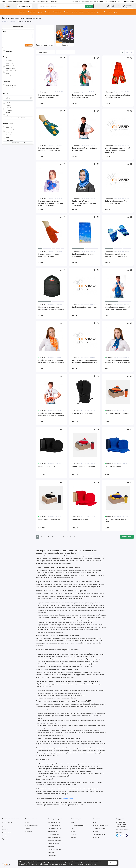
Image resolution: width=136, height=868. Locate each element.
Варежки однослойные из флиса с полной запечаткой (49, 149)
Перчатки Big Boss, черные (82, 413)
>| (75, 537)
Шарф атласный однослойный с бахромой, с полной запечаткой (84, 361)
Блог (34, 2)
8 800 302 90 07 (121, 824)
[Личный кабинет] (108, 6)
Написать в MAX (75, 2)
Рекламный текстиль (54, 12)
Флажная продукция (31, 825)
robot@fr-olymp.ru (93, 2)
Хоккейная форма (53, 844)
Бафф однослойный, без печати (84, 307)
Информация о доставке (15, 2)
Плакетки (74, 828)
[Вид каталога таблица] (132, 52)
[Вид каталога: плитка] (122, 52)
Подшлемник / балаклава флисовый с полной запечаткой (51, 308)
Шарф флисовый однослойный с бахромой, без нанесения (117, 308)
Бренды (96, 831)
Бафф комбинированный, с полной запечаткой (116, 202)
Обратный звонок (121, 826)
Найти (89, 6)
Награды (73, 834)
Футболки (5, 839)
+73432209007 (114, 2)
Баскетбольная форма (55, 837)
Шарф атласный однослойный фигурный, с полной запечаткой (51, 361)
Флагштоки (29, 831)
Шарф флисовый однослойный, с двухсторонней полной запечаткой (118, 150)
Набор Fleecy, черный (47, 466)
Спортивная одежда (36, 12)
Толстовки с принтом (54, 828)
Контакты (54, 2)
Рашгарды (51, 846)
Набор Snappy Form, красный (83, 466)
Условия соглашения (100, 828)
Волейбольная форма (54, 840)
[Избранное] (119, 6)
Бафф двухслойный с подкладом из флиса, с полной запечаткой (84, 203)
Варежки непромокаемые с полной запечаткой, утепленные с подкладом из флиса (51, 203)
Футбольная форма (54, 834)
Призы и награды (78, 12)
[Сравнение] (113, 6)
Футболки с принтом (54, 825)
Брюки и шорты (7, 822)
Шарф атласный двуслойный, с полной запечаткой (117, 96)
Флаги (66, 12)
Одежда (22, 12)
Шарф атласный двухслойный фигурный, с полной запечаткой (118, 361)
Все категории (25, 6)
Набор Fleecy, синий (113, 466)
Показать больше (127, 537)
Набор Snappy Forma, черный (50, 519)
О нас (4, 2)
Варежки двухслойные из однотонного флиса (49, 255)
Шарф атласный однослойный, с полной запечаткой (84, 96)
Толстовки (5, 836)
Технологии (27, 2)
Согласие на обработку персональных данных (45, 864)
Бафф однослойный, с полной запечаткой (84, 255)
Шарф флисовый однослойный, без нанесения (84, 149)
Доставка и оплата (99, 834)
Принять (112, 863)
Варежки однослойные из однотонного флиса (49, 96)
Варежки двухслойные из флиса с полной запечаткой (116, 255)
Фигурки (73, 837)
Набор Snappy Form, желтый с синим (117, 520)
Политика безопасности (101, 825)
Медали (73, 831)
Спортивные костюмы (55, 850)
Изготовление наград (77, 825)
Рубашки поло (7, 833)
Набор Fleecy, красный (81, 519)
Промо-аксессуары (94, 12)
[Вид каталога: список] (127, 52)
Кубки (72, 822)
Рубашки (5, 830)
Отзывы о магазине (43, 2)
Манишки (51, 853)
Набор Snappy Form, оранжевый (118, 413)
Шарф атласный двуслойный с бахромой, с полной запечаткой (51, 414)
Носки (4, 827)
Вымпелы (28, 828)
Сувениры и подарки (112, 12)
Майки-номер (52, 856)
